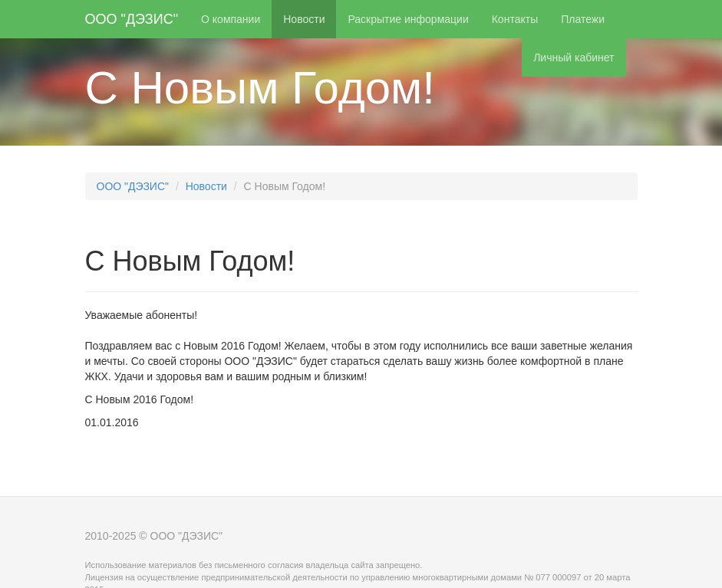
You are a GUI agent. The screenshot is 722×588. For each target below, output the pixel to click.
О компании (231, 19)
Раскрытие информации (408, 19)
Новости (304, 19)
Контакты (515, 19)
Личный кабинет (574, 57)
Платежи (583, 19)
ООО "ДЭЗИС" (132, 19)
